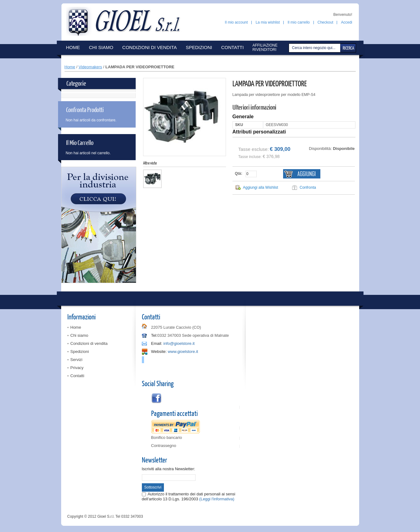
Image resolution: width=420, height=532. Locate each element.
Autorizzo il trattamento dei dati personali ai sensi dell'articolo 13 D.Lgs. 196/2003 (189, 496)
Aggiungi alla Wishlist (261, 187)
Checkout (325, 22)
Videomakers (90, 67)
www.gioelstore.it (183, 352)
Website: (159, 352)
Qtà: (239, 174)
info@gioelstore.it (179, 343)
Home (70, 67)
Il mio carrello (298, 22)
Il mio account (236, 22)
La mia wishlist (268, 22)
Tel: (154, 335)
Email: (157, 343)
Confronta (308, 187)
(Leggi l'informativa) (217, 499)
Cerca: (290, 48)
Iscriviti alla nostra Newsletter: (169, 469)
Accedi (346, 22)
